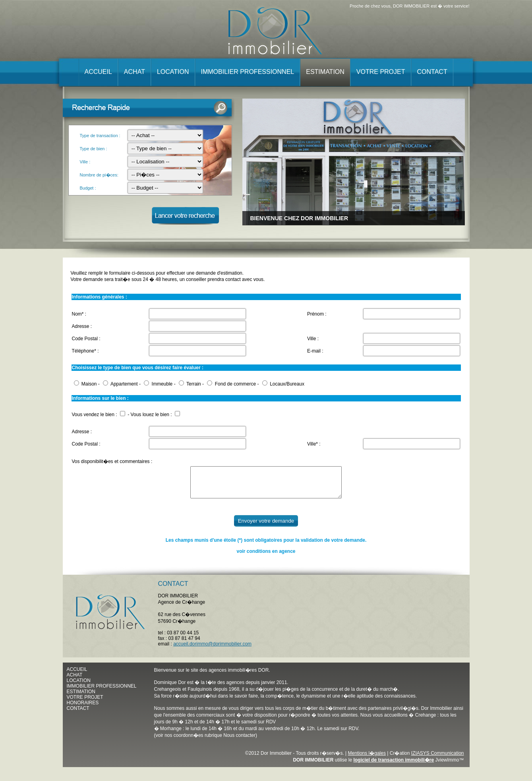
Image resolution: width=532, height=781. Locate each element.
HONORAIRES (83, 709)
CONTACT (78, 714)
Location (173, 72)
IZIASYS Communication (438, 759)
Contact (432, 72)
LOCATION (79, 686)
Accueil (98, 72)
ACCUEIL (77, 675)
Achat (134, 72)
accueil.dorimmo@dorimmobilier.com (212, 650)
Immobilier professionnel (248, 72)
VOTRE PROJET (85, 703)
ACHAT (75, 681)
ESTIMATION (81, 698)
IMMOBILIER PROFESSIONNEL (102, 692)
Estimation (325, 72)
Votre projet (381, 72)
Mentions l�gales (367, 759)
